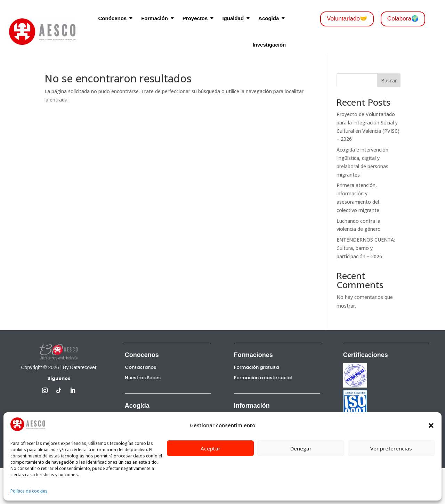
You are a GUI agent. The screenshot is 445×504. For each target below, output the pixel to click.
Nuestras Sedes (143, 378)
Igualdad (233, 18)
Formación (155, 18)
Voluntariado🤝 (347, 19)
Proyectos (195, 18)
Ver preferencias (391, 448)
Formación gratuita (256, 367)
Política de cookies (29, 491)
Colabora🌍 (403, 19)
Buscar (389, 80)
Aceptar (211, 448)
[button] (431, 425)
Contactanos (140, 367)
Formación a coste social (263, 378)
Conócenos (112, 18)
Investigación (269, 45)
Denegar (301, 448)
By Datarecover (80, 367)
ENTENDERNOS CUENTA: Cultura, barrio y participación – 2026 (366, 248)
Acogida (269, 18)
